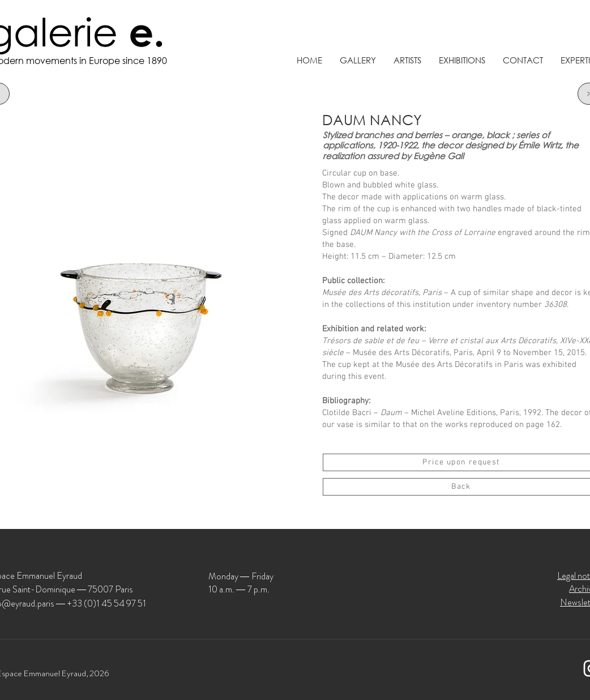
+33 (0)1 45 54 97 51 (106, 603)
